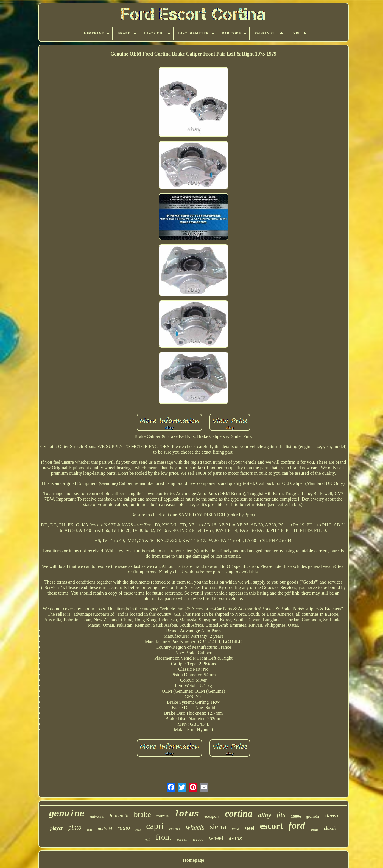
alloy (264, 815)
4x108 (235, 838)
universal (97, 816)
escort (271, 826)
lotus (186, 814)
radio (124, 828)
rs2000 (198, 839)
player (57, 828)
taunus (163, 816)
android (105, 829)
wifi (148, 839)
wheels (195, 827)
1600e (296, 816)
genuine (67, 814)
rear (90, 830)
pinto (75, 827)
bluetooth (119, 816)
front (164, 837)
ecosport (212, 816)
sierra (218, 827)
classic (330, 828)
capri (155, 826)
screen (182, 839)
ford (297, 826)
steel (250, 828)
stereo (331, 816)
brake (142, 814)
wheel (216, 838)
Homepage (193, 860)
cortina (239, 813)
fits (281, 815)
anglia (314, 830)
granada (313, 816)
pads (138, 830)
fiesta (236, 829)
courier (175, 829)
